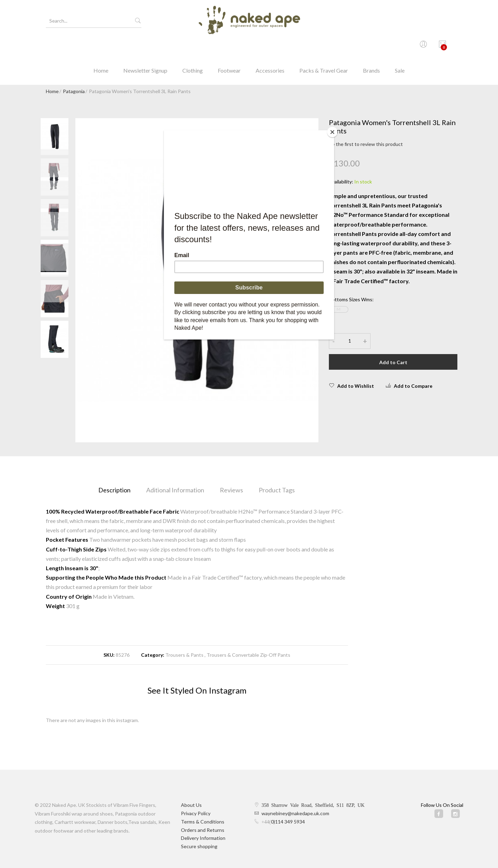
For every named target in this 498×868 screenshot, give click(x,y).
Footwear (229, 47)
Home (101, 47)
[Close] (332, 132)
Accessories (270, 47)
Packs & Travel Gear (324, 47)
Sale (400, 47)
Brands (371, 47)
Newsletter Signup (145, 47)
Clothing (193, 47)
